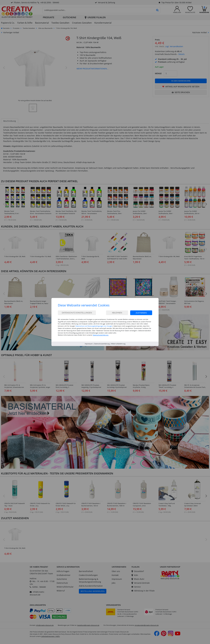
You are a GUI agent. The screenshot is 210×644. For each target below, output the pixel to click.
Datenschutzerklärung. (101, 335)
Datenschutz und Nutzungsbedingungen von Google (94, 326)
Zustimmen (141, 313)
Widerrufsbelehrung (118, 344)
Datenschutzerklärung (102, 344)
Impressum (89, 344)
